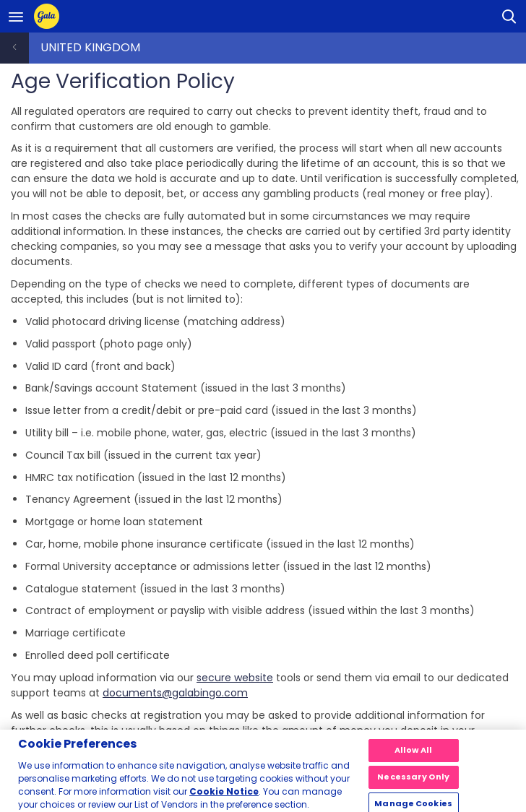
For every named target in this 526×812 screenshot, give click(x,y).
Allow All (414, 754)
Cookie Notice (224, 796)
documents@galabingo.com (175, 693)
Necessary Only (413, 781)
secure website (235, 678)
